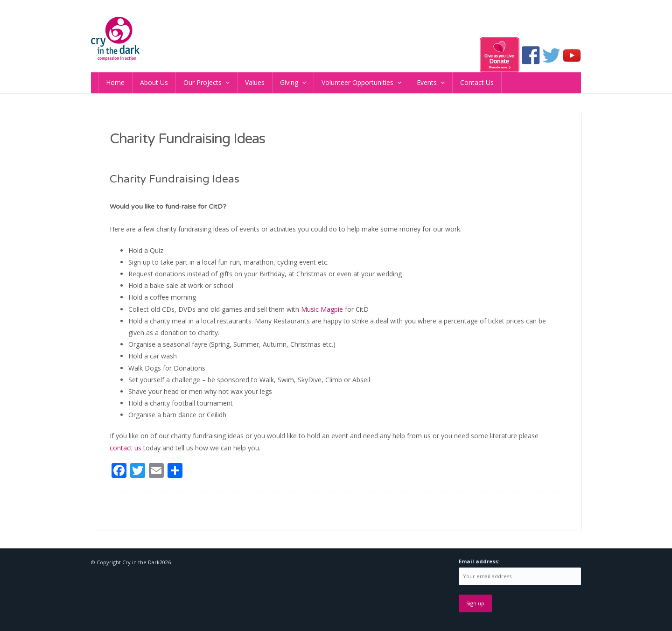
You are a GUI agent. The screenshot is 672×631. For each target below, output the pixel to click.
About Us (154, 82)
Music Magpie (322, 309)
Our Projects (203, 82)
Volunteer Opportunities (357, 82)
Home (115, 82)
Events (427, 82)
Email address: (479, 561)
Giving (289, 82)
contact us (126, 448)
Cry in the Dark (141, 562)
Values (255, 82)
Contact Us (477, 82)
